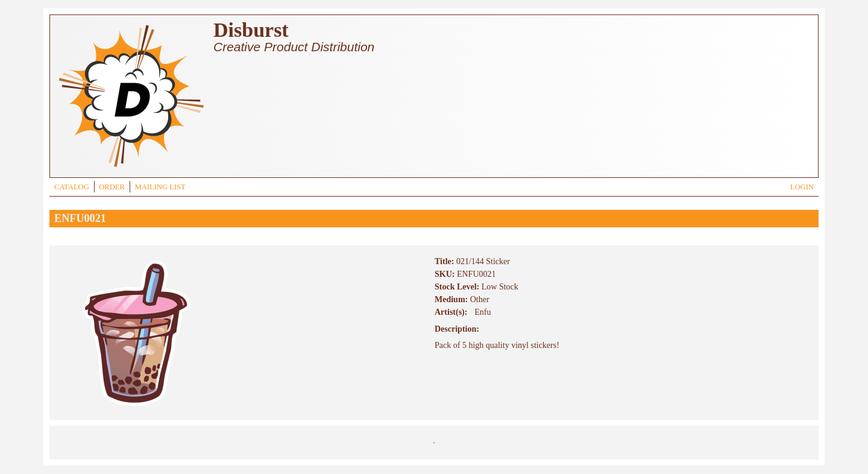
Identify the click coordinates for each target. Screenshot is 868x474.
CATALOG (72, 187)
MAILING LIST (160, 187)
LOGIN (802, 187)
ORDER (112, 187)
